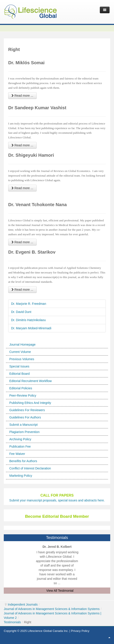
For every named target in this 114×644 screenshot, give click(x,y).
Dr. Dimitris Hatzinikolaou (28, 320)
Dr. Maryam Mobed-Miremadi (31, 328)
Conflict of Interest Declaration (30, 468)
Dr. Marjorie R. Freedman (29, 304)
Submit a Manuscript (24, 425)
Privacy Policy (80, 631)
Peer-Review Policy (23, 395)
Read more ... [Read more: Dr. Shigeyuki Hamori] (22, 188)
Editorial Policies (21, 388)
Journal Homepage (22, 345)
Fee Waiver (17, 454)
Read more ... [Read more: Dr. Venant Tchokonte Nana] (22, 242)
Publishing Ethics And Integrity (30, 403)
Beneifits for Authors (23, 461)
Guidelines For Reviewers (27, 410)
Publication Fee (20, 446)
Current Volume (20, 352)
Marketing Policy (21, 476)
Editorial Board (20, 374)
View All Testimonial (60, 591)
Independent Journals (23, 604)
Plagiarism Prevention (24, 432)
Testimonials (12, 622)
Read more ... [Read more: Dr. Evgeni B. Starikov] (22, 290)
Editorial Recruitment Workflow (30, 381)
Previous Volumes (22, 359)
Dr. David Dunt (21, 312)
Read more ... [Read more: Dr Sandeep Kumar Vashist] (22, 145)
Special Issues (19, 366)
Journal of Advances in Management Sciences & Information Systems (52, 609)
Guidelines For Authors (25, 417)
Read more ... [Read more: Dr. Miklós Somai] (22, 96)
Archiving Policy (20, 439)
